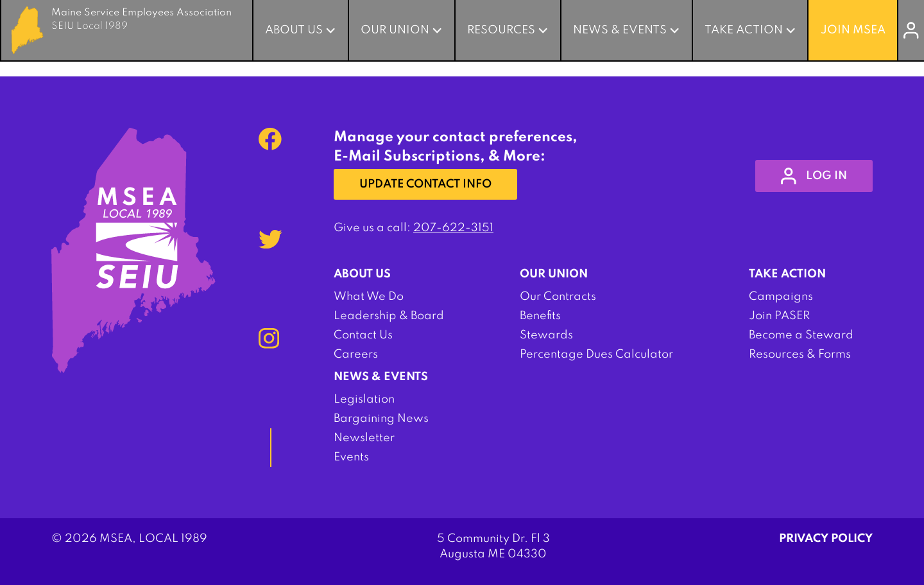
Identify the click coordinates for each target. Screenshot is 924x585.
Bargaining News (381, 419)
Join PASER (779, 316)
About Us (294, 30)
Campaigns (781, 297)
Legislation (364, 399)
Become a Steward (801, 335)
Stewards (546, 335)
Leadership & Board (389, 316)
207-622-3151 (453, 228)
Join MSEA (853, 30)
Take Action (744, 30)
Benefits (540, 316)
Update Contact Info (425, 184)
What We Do (369, 297)
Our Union (395, 30)
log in (814, 176)
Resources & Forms (800, 354)
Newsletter (364, 438)
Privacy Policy (826, 539)
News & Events (620, 30)
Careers (356, 354)
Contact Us (363, 335)
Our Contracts (558, 297)
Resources (501, 30)
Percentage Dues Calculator (596, 354)
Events (351, 457)
